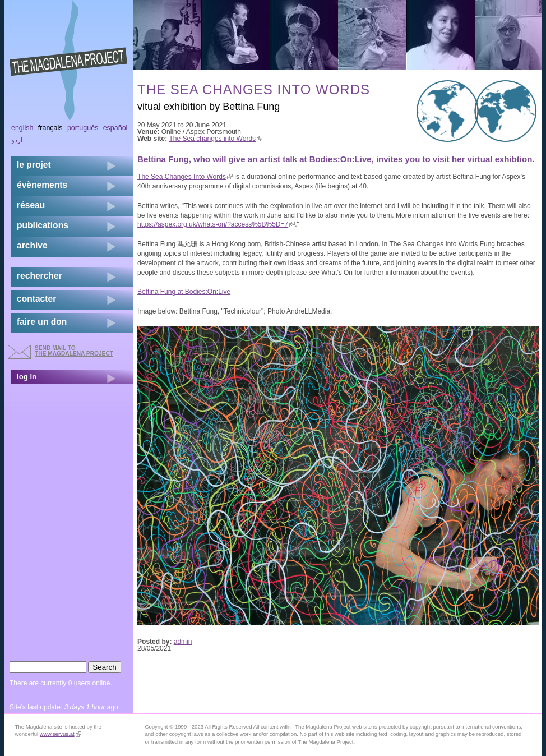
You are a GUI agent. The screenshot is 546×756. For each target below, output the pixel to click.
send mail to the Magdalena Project (74, 351)
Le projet (34, 165)
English (22, 128)
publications (43, 225)
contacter (36, 299)
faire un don (42, 322)
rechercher (40, 276)
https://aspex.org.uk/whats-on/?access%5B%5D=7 (216, 224)
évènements (42, 185)
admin (183, 642)
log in (27, 377)
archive (32, 245)
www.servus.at (61, 734)
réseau (31, 205)
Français (50, 128)
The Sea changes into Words (216, 139)
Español (115, 128)
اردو (17, 140)
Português (83, 128)
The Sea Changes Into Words (185, 177)
